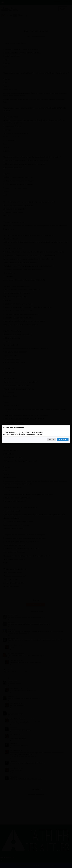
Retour (52, 439)
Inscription (63, 439)
